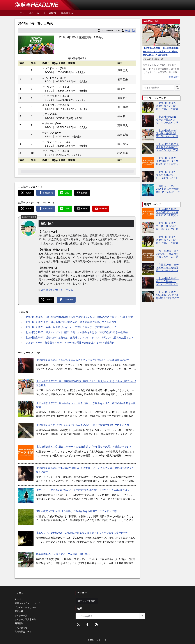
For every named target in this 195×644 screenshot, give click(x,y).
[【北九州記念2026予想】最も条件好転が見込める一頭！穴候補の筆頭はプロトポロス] (26, 431)
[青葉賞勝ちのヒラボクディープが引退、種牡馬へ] (26, 560)
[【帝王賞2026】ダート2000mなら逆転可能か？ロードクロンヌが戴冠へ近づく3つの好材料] (148, 269)
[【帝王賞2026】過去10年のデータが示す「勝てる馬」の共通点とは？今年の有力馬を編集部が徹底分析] (148, 255)
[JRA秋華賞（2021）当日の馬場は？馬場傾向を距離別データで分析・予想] (26, 517)
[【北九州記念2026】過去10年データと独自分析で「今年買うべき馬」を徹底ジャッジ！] (26, 452)
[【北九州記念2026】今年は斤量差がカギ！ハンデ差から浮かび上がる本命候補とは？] (26, 366)
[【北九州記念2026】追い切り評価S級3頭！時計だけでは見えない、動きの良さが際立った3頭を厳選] (26, 387)
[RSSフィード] (97, 624)
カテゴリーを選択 (87, 601)
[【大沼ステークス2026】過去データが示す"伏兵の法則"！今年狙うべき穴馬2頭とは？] (26, 496)
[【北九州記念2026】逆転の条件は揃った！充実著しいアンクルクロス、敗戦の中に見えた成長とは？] (26, 474)
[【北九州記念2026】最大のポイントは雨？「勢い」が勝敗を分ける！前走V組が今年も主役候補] (26, 409)
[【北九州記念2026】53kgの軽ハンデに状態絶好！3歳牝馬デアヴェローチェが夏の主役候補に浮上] (148, 297)
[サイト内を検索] (177, 88)
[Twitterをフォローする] (78, 624)
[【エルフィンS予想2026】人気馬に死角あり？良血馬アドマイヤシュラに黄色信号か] (26, 538)
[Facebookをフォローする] (87, 624)
